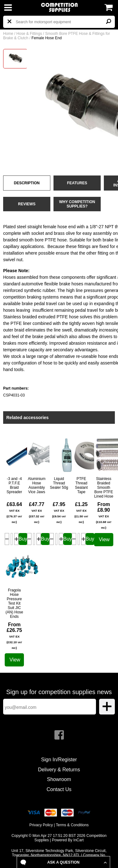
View (104, 539)
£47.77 (37, 513)
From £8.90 (104, 515)
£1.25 (81, 513)
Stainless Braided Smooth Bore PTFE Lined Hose (104, 488)
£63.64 (14, 513)
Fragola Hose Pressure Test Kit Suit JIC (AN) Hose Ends (14, 603)
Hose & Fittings (29, 34)
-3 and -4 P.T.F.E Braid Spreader (14, 485)
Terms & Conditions (72, 825)
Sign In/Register (59, 760)
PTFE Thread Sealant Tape (81, 485)
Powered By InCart (68, 840)
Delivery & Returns (59, 770)
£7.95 (59, 513)
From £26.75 (14, 636)
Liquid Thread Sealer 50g (59, 483)
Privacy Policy (41, 825)
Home (8, 34)
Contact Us (59, 789)
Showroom (59, 779)
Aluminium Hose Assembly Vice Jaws (37, 485)
